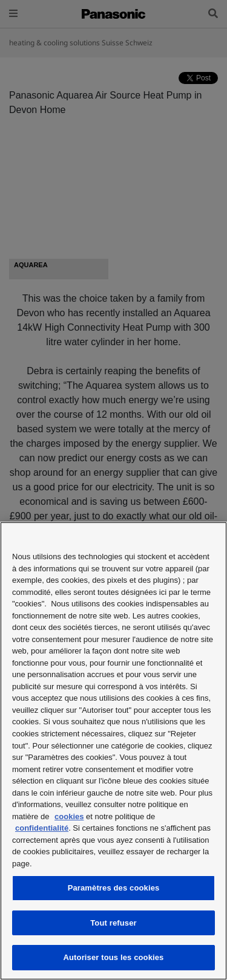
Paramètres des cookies (114, 888)
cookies (69, 816)
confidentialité (42, 828)
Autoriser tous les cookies (114, 957)
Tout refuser (113, 923)
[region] (113, 751)
